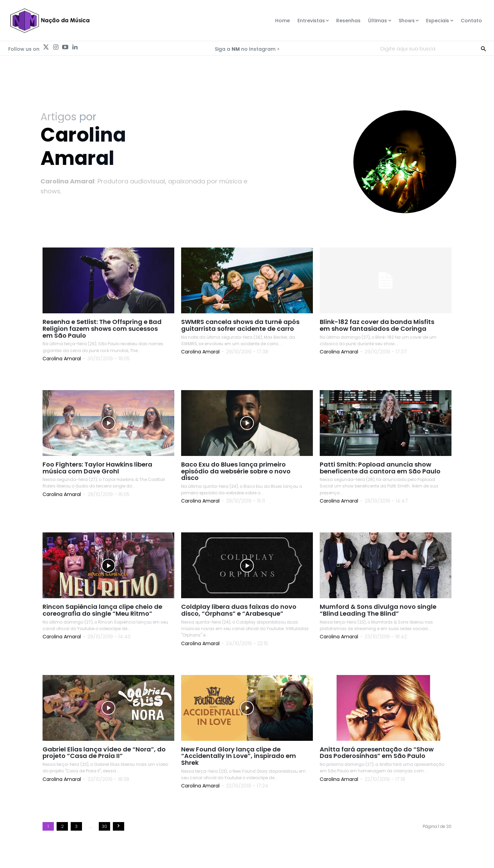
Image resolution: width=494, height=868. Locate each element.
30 (104, 827)
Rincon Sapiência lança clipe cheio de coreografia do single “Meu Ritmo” (102, 610)
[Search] (483, 48)
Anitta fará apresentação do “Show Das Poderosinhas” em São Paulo (377, 753)
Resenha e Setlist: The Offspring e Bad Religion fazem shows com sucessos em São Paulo (102, 329)
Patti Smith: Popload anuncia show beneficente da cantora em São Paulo (380, 468)
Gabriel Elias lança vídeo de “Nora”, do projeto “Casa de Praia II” (104, 753)
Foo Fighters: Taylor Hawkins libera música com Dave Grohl (97, 468)
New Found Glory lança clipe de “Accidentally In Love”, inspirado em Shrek (239, 756)
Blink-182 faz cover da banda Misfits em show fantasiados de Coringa (377, 325)
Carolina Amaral (62, 359)
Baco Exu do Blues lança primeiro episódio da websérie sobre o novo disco (236, 471)
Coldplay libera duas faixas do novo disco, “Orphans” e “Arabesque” (239, 610)
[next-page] (119, 827)
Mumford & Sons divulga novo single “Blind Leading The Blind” (378, 610)
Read (57, 373)
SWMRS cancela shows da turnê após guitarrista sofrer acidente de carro (240, 325)
